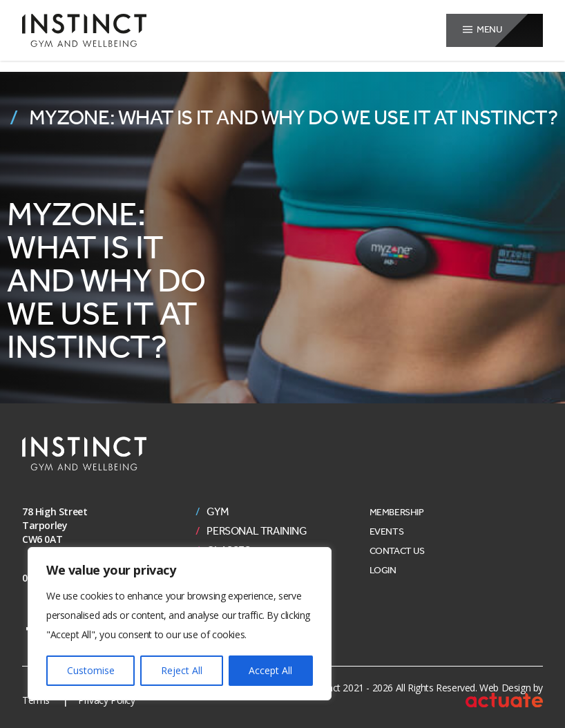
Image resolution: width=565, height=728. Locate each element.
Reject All (182, 670)
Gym (218, 512)
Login (383, 570)
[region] (180, 624)
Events (387, 531)
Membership (397, 512)
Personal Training (257, 531)
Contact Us (397, 551)
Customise (91, 670)
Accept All (270, 670)
